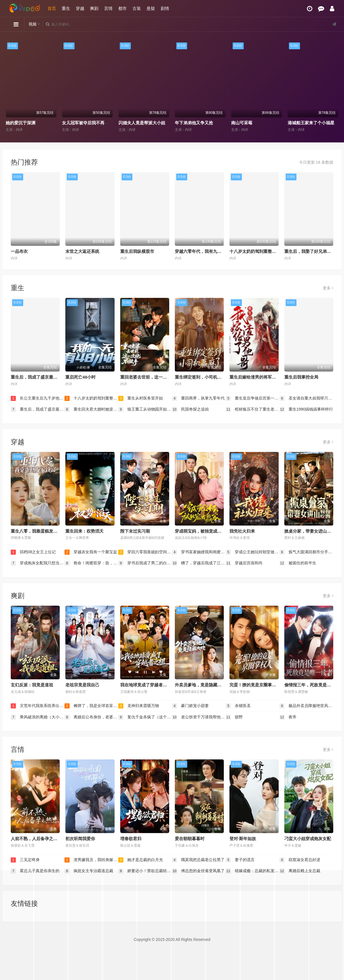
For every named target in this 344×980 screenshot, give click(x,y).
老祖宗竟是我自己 (82, 685)
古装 (137, 8)
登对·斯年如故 (243, 839)
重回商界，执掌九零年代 (198, 398)
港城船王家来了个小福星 (311, 123)
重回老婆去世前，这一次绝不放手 (152, 377)
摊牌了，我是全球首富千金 (91, 706)
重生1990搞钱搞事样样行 (306, 409)
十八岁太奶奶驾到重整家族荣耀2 (260, 251)
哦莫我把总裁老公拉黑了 (198, 860)
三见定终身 (25, 860)
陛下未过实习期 (135, 531)
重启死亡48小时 (80, 377)
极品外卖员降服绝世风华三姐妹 (306, 706)
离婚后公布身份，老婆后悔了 (91, 717)
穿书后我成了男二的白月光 (145, 563)
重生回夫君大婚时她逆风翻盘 (91, 409)
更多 (328, 288)
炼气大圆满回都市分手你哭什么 (306, 552)
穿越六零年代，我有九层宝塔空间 (207, 251)
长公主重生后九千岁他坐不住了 (38, 398)
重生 (66, 8)
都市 (122, 8)
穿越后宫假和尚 (244, 563)
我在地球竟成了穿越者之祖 (146, 685)
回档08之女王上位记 (33, 552)
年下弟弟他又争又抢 (194, 123)
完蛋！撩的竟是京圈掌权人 (255, 685)
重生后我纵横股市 (137, 251)
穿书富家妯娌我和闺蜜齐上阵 (199, 552)
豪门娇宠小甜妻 (190, 706)
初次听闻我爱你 (80, 839)
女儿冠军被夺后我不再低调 (87, 123)
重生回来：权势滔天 (84, 531)
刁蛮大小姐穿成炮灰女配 (308, 839)
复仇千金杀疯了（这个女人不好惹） (145, 717)
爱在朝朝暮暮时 (190, 839)
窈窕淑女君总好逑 (300, 860)
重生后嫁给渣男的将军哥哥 (255, 377)
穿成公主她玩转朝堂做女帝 (253, 552)
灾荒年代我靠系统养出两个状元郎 (38, 706)
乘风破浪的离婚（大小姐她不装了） (38, 717)
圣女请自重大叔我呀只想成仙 (306, 398)
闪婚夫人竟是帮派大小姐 (142, 123)
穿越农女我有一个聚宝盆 (91, 552)
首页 (52, 8)
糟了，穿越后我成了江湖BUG (199, 563)
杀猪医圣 (238, 706)
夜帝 (288, 717)
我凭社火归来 (242, 531)
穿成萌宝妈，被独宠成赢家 (200, 531)
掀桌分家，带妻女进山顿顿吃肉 (314, 531)
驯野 (234, 717)
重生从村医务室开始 (141, 398)
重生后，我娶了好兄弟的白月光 (314, 251)
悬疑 (151, 8)
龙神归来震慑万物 (139, 706)
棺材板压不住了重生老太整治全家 (253, 409)
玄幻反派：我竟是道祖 (32, 685)
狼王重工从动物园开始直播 (145, 409)
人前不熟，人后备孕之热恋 (36, 839)
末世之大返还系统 (82, 251)
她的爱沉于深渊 (20, 123)
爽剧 (94, 8)
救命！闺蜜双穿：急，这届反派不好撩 (91, 563)
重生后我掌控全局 (301, 377)
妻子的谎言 (240, 860)
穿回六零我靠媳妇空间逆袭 (145, 552)
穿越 (80, 8)
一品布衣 (19, 251)
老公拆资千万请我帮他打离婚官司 (199, 717)
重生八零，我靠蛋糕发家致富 (38, 531)
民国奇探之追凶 (190, 409)
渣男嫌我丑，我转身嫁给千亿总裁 (91, 860)
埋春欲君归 (131, 839)
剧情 (165, 8)
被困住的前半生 (298, 563)
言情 (108, 8)
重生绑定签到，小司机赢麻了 (202, 377)
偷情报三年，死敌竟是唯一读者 (314, 685)
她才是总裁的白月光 (141, 860)
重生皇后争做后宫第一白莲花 (253, 398)
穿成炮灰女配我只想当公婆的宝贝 (38, 563)
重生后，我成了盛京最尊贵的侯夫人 (45, 377)
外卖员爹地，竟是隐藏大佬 (200, 685)
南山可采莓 (242, 123)
